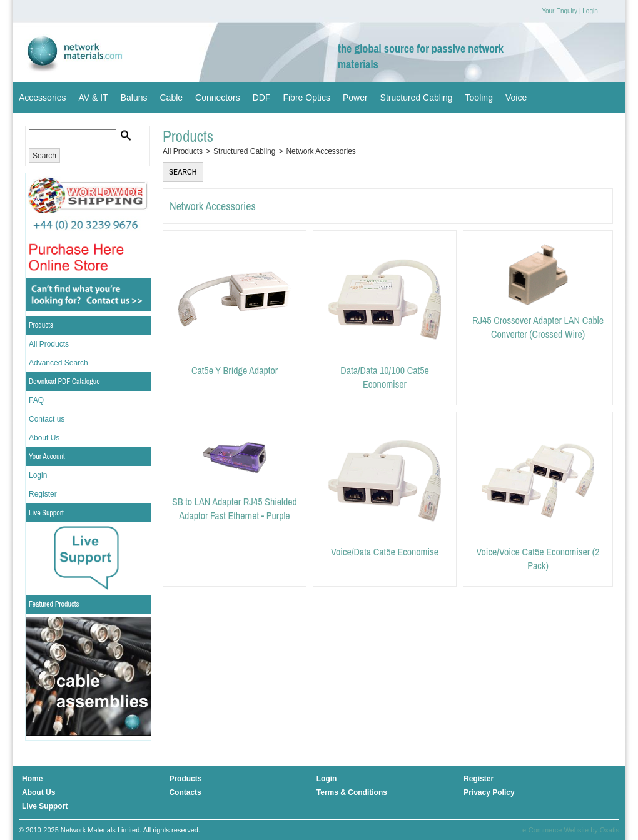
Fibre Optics (306, 98)
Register (43, 494)
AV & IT (93, 98)
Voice (516, 98)
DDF (262, 98)
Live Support (46, 513)
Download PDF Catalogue (64, 382)
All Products (49, 344)
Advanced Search (58, 363)
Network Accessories (321, 151)
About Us (44, 438)
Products (41, 325)
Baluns (134, 98)
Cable (171, 98)
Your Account (47, 457)
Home (32, 779)
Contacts (185, 792)
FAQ (36, 400)
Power (355, 98)
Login (590, 11)
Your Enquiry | (561, 11)
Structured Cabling (417, 98)
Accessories (42, 98)
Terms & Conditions (352, 792)
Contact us (47, 419)
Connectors (218, 98)
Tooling (479, 98)
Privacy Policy (489, 792)
